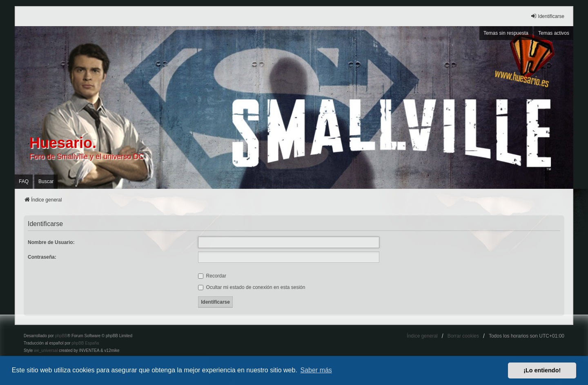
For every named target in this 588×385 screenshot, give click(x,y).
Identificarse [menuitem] (547, 16)
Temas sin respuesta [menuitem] (506, 33)
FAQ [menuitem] (24, 181)
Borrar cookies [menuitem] (463, 336)
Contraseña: (42, 257)
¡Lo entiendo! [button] (542, 370)
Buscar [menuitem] (46, 181)
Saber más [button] (316, 370)
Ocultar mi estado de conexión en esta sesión (252, 287)
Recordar (212, 276)
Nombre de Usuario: (51, 242)
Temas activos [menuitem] (554, 33)
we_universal (46, 350)
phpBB (61, 336)
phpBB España (85, 343)
